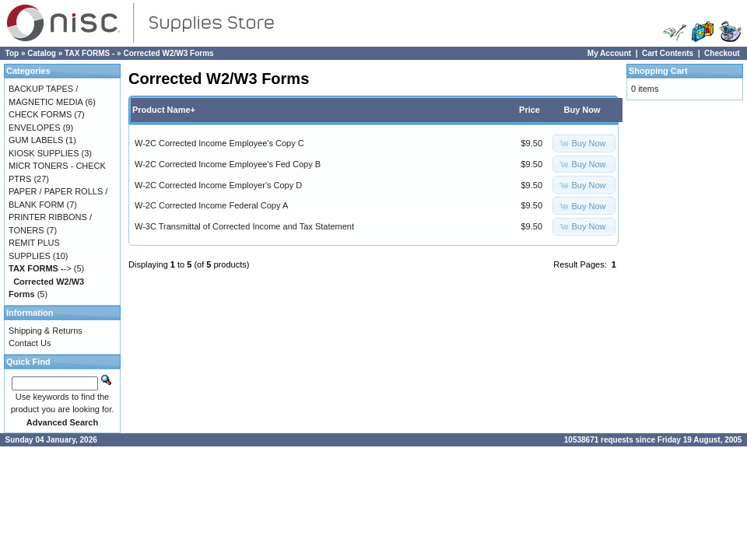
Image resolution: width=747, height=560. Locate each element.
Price (530, 110)
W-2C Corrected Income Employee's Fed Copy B (228, 164)
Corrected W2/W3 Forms (168, 53)
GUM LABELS (36, 140)
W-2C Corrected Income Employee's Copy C (219, 143)
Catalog (42, 53)
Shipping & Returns (46, 331)
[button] (584, 143)
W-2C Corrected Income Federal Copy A (211, 205)
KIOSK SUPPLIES (44, 153)
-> (40, 268)
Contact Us (30, 343)
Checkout (722, 53)
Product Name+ (164, 110)
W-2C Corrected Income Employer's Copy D (218, 185)
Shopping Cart (658, 71)
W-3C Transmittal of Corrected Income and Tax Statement (244, 226)
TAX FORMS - (89, 53)
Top (12, 53)
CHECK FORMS (40, 114)
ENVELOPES (35, 128)
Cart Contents (668, 53)
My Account (609, 53)
